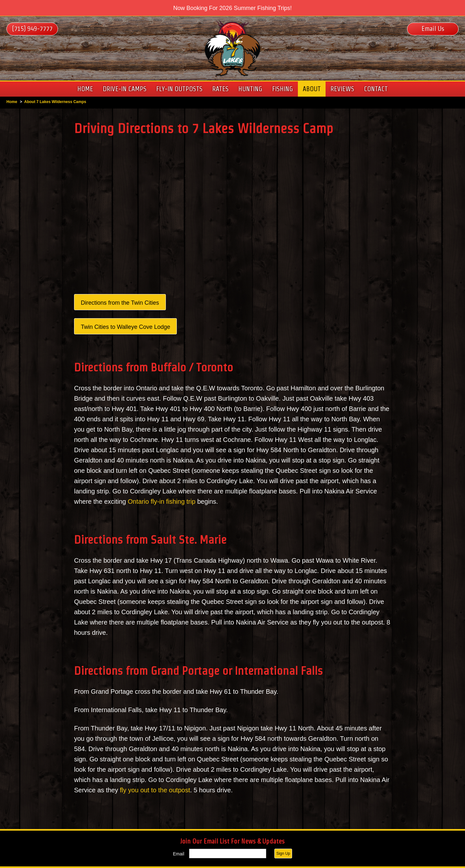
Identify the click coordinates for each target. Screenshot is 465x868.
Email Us (433, 29)
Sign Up (283, 854)
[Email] (228, 854)
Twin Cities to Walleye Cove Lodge (125, 327)
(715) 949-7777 (32, 29)
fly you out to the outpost (155, 790)
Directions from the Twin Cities (120, 303)
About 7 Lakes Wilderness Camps (55, 102)
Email (179, 854)
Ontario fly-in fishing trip (162, 501)
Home (12, 102)
